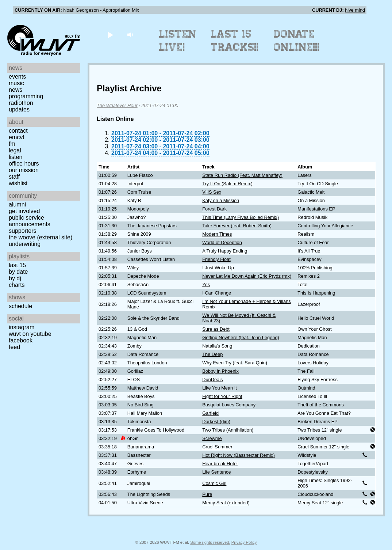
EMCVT (17, 137)
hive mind (355, 10)
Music (16, 83)
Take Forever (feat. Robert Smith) (237, 226)
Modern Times (217, 234)
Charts (17, 285)
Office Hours (24, 164)
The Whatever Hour (117, 105)
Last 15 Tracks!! (235, 41)
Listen (16, 157)
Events (17, 77)
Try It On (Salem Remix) (227, 184)
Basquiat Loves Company (229, 405)
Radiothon (21, 103)
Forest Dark (214, 209)
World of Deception (222, 242)
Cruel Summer (217, 447)
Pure (207, 494)
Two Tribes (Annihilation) (228, 430)
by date (18, 272)
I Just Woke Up (218, 268)
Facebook (21, 340)
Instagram (22, 327)
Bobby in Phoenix (220, 371)
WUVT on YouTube (30, 334)
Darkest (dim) (216, 422)
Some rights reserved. (210, 542)
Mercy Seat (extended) (226, 503)
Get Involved (24, 211)
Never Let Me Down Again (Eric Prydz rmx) (247, 276)
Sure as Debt (216, 329)
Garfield (210, 413)
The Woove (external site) (41, 237)
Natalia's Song (217, 346)
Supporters (23, 231)
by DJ (15, 278)
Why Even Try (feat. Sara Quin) (235, 363)
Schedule (20, 306)
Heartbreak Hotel (220, 464)
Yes (206, 285)
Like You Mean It (220, 388)
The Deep (212, 354)
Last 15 (17, 265)
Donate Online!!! (297, 41)
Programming (26, 96)
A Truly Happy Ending (225, 251)
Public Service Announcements (30, 221)
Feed (14, 347)
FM (12, 144)
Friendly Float (216, 259)
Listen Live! (178, 41)
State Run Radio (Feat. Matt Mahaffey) (242, 175)
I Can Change (217, 293)
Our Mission (24, 170)
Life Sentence (216, 472)
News (16, 90)
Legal (15, 150)
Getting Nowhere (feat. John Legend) (241, 337)
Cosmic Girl (214, 483)
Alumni (17, 204)
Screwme (212, 438)
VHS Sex (212, 192)
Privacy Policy (244, 542)
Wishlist (18, 183)
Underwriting (25, 244)
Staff (14, 177)
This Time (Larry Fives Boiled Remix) (241, 217)
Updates (19, 109)
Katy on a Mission (221, 200)
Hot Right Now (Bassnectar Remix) (238, 455)
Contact (18, 131)
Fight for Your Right (222, 396)
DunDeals (212, 380)
